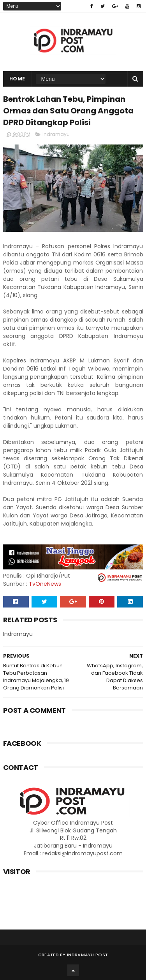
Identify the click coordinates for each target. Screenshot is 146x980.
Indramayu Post (87, 955)
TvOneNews (45, 584)
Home (17, 79)
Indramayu (56, 134)
